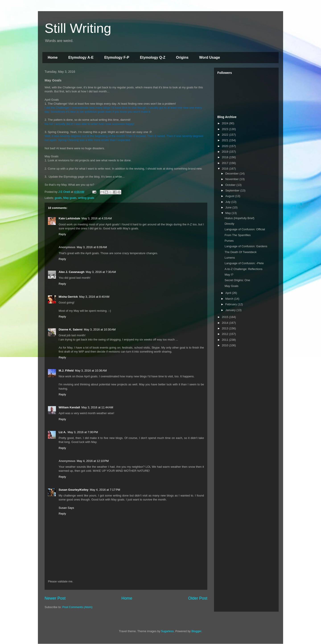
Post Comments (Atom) (77, 607)
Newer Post (55, 598)
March (230, 299)
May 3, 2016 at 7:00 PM (83, 432)
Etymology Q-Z (153, 57)
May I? (229, 275)
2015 (225, 317)
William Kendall (69, 407)
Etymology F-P (117, 57)
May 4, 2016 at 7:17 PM (105, 490)
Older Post (198, 598)
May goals (70, 198)
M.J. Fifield (66, 371)
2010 (225, 345)
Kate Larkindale (69, 218)
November (233, 179)
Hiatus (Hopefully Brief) (239, 218)
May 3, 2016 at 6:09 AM (92, 247)
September (233, 190)
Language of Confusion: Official (245, 229)
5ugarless (167, 631)
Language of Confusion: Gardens (246, 246)
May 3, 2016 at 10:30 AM (100, 329)
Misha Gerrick (68, 297)
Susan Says (66, 508)
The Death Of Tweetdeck (241, 252)
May (228, 213)
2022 (225, 135)
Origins (182, 57)
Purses (229, 241)
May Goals (231, 286)
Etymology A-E (81, 57)
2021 (225, 140)
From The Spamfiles (238, 235)
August (230, 196)
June (229, 207)
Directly (229, 224)
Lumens (230, 258)
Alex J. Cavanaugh (72, 272)
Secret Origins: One (237, 280)
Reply (62, 234)
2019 (225, 152)
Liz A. (62, 432)
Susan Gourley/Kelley (74, 490)
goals (58, 198)
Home (53, 57)
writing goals (86, 198)
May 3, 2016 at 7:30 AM (101, 272)
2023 (225, 129)
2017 (225, 163)
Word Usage (209, 57)
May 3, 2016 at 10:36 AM (91, 371)
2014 (225, 323)
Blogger (196, 631)
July (228, 202)
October (231, 185)
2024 (225, 123)
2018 (225, 157)
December (233, 173)
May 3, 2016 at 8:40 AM (94, 297)
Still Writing (78, 28)
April (229, 293)
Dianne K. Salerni (71, 329)
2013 (225, 328)
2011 (225, 340)
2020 (225, 146)
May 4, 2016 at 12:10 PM (93, 461)
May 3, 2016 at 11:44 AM (97, 407)
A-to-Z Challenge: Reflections (243, 269)
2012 (225, 334)
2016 (225, 169)
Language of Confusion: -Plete (244, 263)
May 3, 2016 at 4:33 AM (97, 218)
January (231, 310)
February (232, 304)
